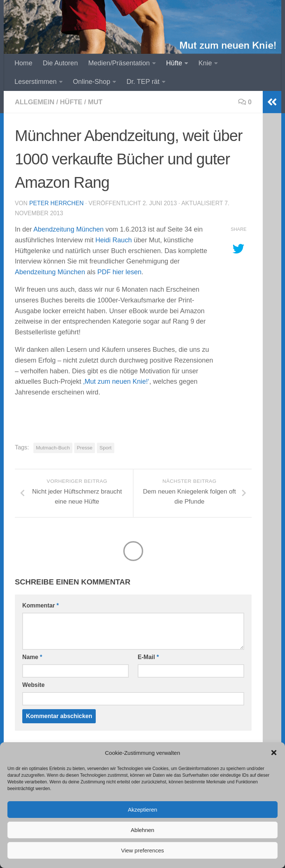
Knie (205, 63)
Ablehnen (142, 830)
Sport (105, 448)
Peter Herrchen (57, 203)
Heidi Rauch (114, 240)
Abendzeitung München (68, 229)
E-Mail (148, 657)
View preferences (142, 850)
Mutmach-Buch (53, 448)
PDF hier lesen (119, 272)
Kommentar (40, 605)
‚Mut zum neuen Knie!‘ (116, 381)
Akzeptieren (142, 810)
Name (32, 657)
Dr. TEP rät (143, 82)
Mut (95, 102)
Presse (85, 448)
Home (23, 63)
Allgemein (35, 102)
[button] (274, 753)
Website (33, 685)
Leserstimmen (36, 82)
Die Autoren (60, 63)
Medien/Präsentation (119, 63)
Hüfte (174, 63)
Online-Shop (92, 82)
